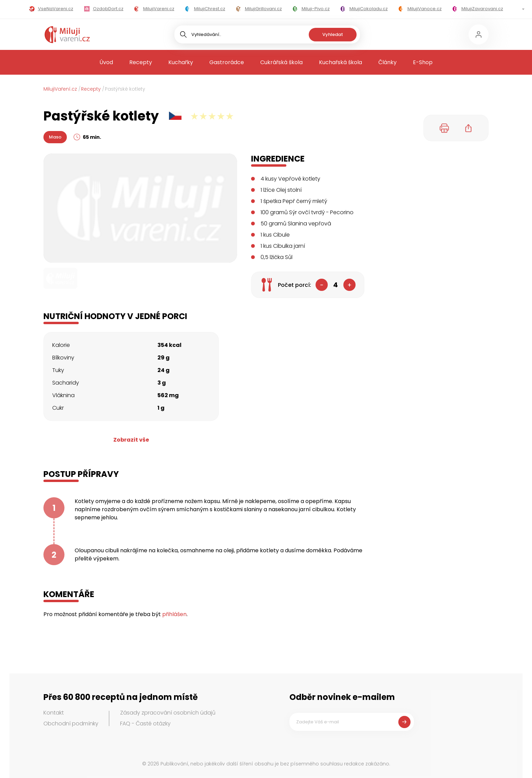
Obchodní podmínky (71, 724)
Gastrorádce (227, 62)
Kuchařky (181, 62)
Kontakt (54, 713)
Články (387, 62)
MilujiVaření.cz (60, 89)
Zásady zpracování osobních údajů (168, 713)
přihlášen (174, 614)
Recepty (141, 62)
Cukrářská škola (281, 62)
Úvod (106, 62)
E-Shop (423, 62)
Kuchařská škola (340, 62)
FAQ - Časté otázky (145, 724)
